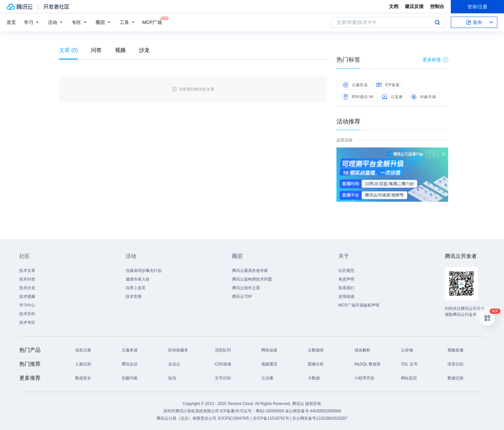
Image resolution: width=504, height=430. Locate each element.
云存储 (407, 350)
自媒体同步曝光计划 (144, 271)
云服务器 (355, 85)
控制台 (437, 6)
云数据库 (316, 350)
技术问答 (27, 279)
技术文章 (27, 271)
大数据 (314, 378)
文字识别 (223, 378)
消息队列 (223, 350)
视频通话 (269, 364)
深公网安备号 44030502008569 (313, 411)
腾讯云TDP (242, 297)
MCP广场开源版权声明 (359, 305)
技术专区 (27, 322)
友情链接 (346, 297)
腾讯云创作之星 (246, 288)
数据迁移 (455, 378)
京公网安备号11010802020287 (320, 418)
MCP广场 (152, 22)
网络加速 (269, 350)
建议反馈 (414, 6)
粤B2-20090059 (270, 411)
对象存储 (424, 97)
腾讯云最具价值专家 (250, 271)
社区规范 (346, 271)
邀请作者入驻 (138, 279)
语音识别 (455, 364)
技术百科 (27, 314)
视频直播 (455, 350)
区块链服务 (178, 350)
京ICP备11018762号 (271, 418)
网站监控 (409, 378)
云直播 (392, 97)
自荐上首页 (136, 288)
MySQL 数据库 (368, 364)
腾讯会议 (130, 364)
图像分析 (316, 364)
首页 (11, 22)
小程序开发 (364, 378)
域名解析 (362, 350)
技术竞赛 (134, 297)
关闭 (443, 154)
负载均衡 (130, 378)
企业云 (174, 364)
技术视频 (27, 297)
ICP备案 (388, 85)
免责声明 (346, 279)
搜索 (437, 22)
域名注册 (83, 350)
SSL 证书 (409, 364)
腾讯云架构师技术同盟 (252, 279)
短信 (172, 378)
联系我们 (346, 288)
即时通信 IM (358, 97)
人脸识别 (83, 364)
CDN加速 (223, 364)
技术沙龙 (27, 288)
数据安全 (83, 378)
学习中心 (27, 305)
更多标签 (435, 60)
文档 (394, 6)
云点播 (267, 378)
